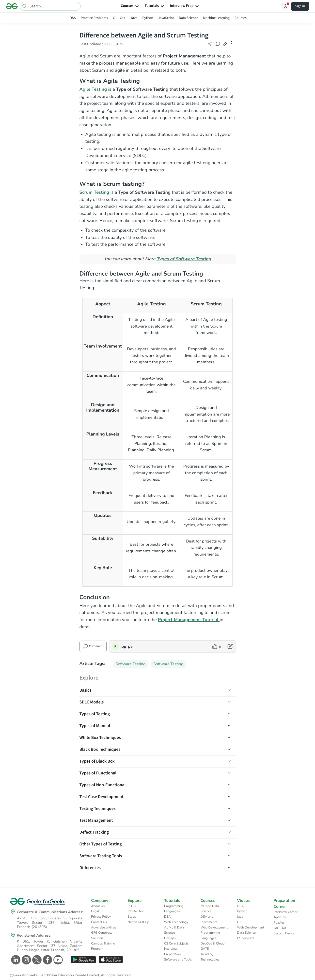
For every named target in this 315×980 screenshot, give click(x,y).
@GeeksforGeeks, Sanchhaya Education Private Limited (54, 975)
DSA (73, 18)
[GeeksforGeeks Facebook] (47, 960)
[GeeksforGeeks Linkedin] (15, 960)
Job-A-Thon (136, 911)
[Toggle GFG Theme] (285, 6)
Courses (241, 18)
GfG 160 (280, 928)
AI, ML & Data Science (174, 930)
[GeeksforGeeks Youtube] (57, 960)
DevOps (170, 938)
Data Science (189, 18)
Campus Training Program (103, 946)
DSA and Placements (209, 919)
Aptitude (280, 917)
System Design (284, 933)
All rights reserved (116, 975)
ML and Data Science (210, 909)
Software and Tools (178, 960)
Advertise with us (104, 927)
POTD (132, 906)
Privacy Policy (101, 917)
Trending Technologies (210, 957)
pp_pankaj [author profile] (130, 647)
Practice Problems (94, 18)
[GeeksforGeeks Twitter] (36, 960)
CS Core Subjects (176, 944)
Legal (95, 911)
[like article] (217, 647)
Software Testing (131, 664)
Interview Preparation (173, 951)
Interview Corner (286, 912)
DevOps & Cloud (213, 944)
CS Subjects (246, 938)
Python (148, 18)
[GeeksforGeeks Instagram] (26, 960)
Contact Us (99, 922)
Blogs (132, 917)
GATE (205, 949)
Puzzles (279, 923)
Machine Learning (216, 18)
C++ (123, 18)
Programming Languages (174, 909)
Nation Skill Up (138, 922)
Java (134, 18)
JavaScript (166, 18)
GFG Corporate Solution (102, 935)
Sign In (300, 6)
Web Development (214, 927)
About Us (98, 906)
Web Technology (176, 922)
